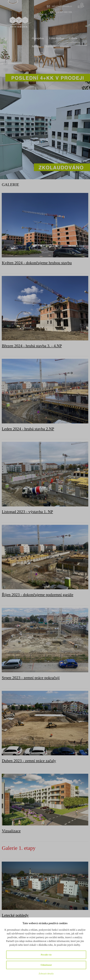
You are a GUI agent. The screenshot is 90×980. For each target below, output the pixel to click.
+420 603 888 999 (63, 12)
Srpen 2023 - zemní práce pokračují (31, 678)
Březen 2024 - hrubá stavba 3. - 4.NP (32, 346)
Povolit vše (46, 955)
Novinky (36, 46)
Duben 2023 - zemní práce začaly (29, 761)
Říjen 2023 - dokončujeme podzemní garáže (37, 595)
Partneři (51, 46)
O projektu (38, 38)
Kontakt (65, 46)
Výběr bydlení (56, 38)
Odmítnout (46, 965)
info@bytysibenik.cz (62, 6)
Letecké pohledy (15, 915)
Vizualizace (11, 831)
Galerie (73, 38)
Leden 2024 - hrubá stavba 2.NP (28, 429)
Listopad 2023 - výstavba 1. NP (27, 512)
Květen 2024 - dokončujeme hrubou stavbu (37, 263)
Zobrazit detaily (46, 974)
